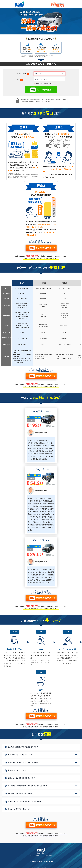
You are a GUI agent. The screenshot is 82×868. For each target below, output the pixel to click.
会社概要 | (35, 861)
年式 (20, 80)
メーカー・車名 (23, 74)
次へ (41, 90)
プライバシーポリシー (46, 861)
